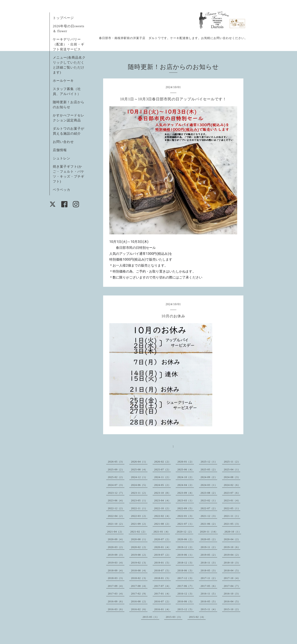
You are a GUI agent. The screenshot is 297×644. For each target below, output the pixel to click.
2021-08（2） (163, 524)
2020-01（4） (163, 547)
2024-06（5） (139, 485)
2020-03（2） (116, 547)
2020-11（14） (209, 532)
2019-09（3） (116, 555)
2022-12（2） (116, 508)
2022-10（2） (163, 508)
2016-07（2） (163, 601)
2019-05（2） (209, 555)
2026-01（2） (186, 462)
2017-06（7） (186, 586)
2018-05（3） (209, 570)
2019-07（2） (163, 555)
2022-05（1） (232, 508)
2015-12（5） (186, 609)
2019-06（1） (186, 555)
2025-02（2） (116, 477)
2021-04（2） (115, 532)
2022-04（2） (116, 516)
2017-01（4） (163, 594)
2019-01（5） (163, 563)
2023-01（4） (232, 500)
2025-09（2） (116, 470)
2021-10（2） (116, 524)
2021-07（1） (186, 524)
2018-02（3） (139, 578)
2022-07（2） (209, 508)
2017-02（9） (139, 594)
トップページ (63, 18)
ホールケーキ (63, 81)
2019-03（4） (116, 563)
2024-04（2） (186, 485)
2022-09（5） (186, 508)
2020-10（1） (233, 532)
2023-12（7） (116, 493)
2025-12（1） (209, 462)
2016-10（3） (232, 594)
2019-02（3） (139, 563)
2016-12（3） (186, 594)
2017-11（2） (209, 578)
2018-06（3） (186, 570)
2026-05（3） (116, 462)
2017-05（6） (209, 586)
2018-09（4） (116, 570)
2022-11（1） (139, 508)
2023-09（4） (186, 493)
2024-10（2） (186, 477)
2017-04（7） (232, 586)
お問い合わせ (63, 142)
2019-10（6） (232, 547)
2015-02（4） (197, 617)
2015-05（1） (151, 617)
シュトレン (62, 158)
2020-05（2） (209, 539)
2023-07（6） (232, 493)
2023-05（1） (139, 500)
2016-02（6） (139, 609)
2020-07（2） (163, 539)
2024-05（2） (163, 485)
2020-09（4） (116, 539)
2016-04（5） (232, 601)
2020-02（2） (139, 547)
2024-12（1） (139, 477)
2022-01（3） (186, 516)
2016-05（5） (209, 601)
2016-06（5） (186, 601)
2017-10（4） (232, 578)
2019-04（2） (232, 555)
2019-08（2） (139, 555)
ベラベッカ (62, 190)
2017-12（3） (186, 578)
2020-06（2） (186, 539)
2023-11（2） (139, 493)
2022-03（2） (139, 516)
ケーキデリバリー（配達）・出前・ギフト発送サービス (69, 44)
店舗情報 (60, 150)
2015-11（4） (209, 609)
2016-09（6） (116, 601)
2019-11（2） (209, 547)
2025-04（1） (232, 470)
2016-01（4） (163, 609)
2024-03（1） (209, 485)
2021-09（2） (139, 524)
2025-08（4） (139, 470)
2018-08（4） (139, 570)
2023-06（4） (116, 500)
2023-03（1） (186, 500)
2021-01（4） (162, 532)
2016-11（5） (209, 594)
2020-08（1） (139, 539)
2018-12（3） (186, 563)
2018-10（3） (232, 563)
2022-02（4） (163, 516)
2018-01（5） (163, 578)
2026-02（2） (163, 462)
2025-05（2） (209, 470)
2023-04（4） (163, 500)
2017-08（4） (139, 586)
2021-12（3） (209, 516)
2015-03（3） (174, 617)
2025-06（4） (186, 470)
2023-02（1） (209, 500)
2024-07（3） (116, 485)
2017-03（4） (116, 594)
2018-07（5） (163, 570)
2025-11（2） (232, 462)
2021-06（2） (209, 524)
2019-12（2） (186, 547)
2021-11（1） (232, 516)
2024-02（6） (232, 485)
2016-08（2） (139, 601)
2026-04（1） (139, 462)
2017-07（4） (163, 586)
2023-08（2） (209, 493)
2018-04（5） (232, 570)
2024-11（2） (163, 477)
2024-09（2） (209, 477)
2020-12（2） (185, 532)
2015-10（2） (232, 609)
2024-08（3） (232, 477)
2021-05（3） (232, 524)
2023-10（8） (163, 493)
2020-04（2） (232, 539)
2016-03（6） (116, 609)
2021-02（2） (139, 532)
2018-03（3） (116, 578)
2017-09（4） (116, 586)
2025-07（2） (163, 470)
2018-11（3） (209, 563)
